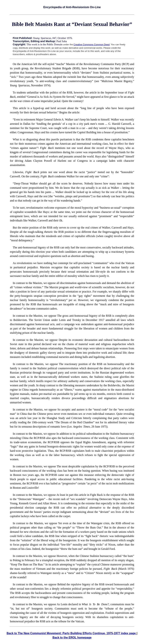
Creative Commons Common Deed (91, 45)
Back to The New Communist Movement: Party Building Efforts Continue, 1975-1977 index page (72, 633)
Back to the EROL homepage (72, 638)
